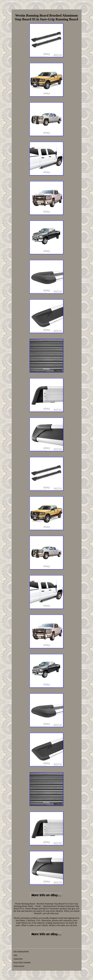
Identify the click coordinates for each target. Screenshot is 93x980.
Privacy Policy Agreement (22, 962)
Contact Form (18, 959)
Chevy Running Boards (21, 951)
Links (15, 955)
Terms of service (19, 966)
